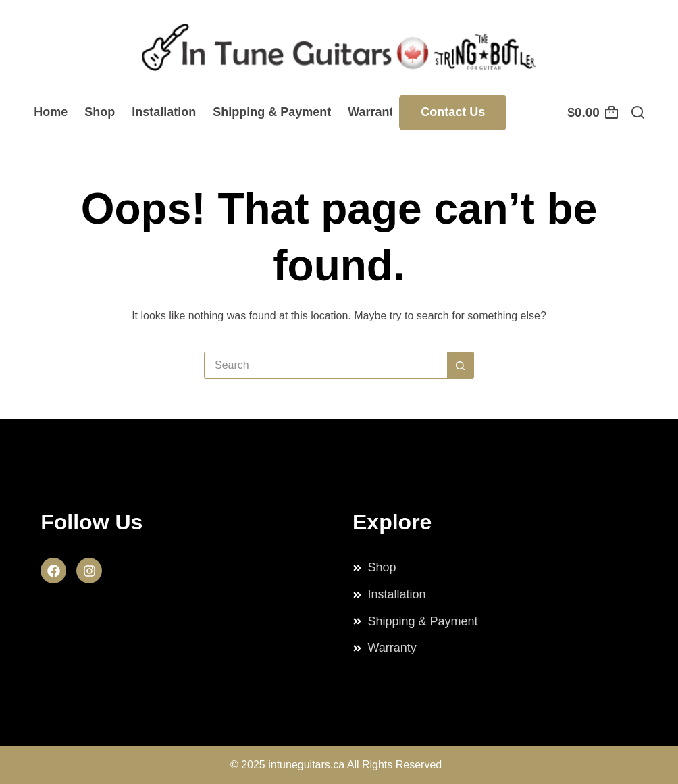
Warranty (374, 112)
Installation (164, 112)
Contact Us (453, 112)
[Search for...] (325, 365)
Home (51, 112)
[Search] (638, 112)
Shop (100, 112)
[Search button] (461, 365)
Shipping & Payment (272, 112)
